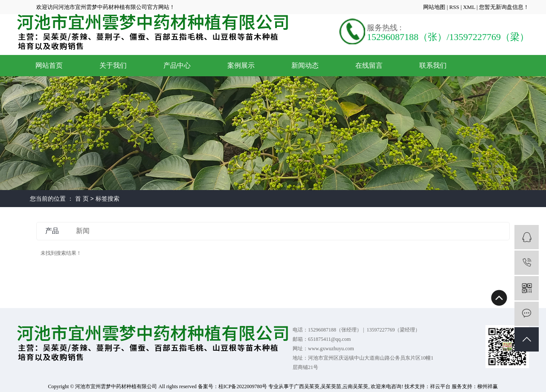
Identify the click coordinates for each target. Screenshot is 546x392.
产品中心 (177, 65)
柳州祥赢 (488, 386)
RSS (454, 7)
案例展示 (241, 65)
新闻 (83, 231)
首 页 (82, 199)
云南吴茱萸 (355, 386)
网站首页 (49, 65)
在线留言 (369, 65)
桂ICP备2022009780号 (243, 386)
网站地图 (435, 7)
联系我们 (433, 65)
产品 (52, 231)
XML (469, 7)
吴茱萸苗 (331, 386)
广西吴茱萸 (307, 386)
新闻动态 (305, 65)
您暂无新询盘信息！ (504, 7)
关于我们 (113, 65)
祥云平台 (440, 386)
